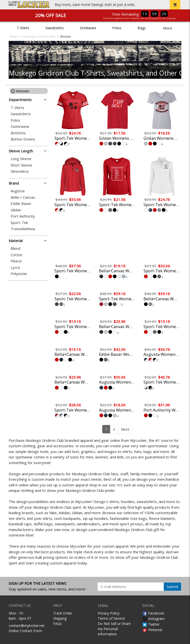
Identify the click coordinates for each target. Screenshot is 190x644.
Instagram (153, 619)
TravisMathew (23, 229)
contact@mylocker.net (27, 626)
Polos (117, 28)
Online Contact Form (25, 631)
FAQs (58, 624)
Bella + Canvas (23, 197)
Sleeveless (20, 171)
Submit (173, 587)
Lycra (15, 267)
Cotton (16, 255)
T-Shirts (23, 28)
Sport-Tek (19, 223)
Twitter (151, 624)
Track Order (63, 613)
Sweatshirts (55, 28)
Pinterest (152, 630)
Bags (142, 28)
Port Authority (23, 216)
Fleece (16, 261)
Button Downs (23, 139)
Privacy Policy (109, 613)
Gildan (16, 210)
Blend (15, 248)
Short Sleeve (21, 165)
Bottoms (18, 133)
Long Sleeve (21, 159)
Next (125, 429)
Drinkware (88, 28)
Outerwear (20, 126)
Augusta (18, 191)
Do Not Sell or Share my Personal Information (114, 629)
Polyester (19, 274)
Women (20, 91)
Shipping (60, 618)
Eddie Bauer (21, 204)
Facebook (153, 613)
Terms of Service (111, 618)
